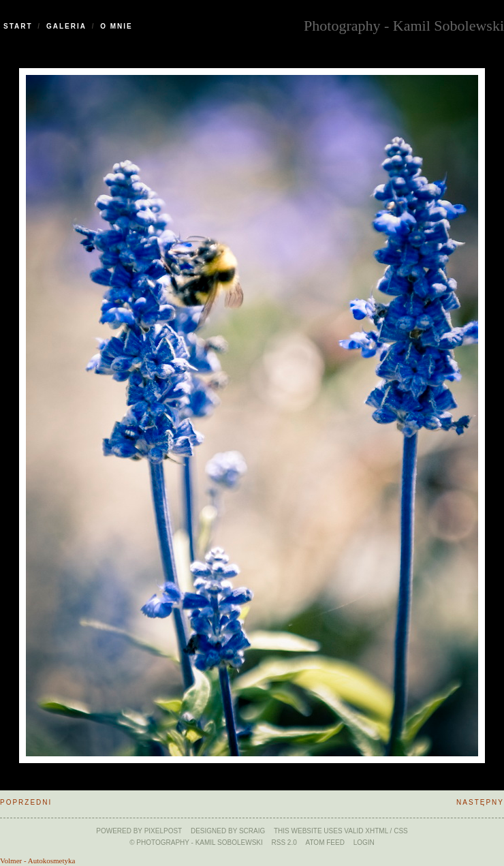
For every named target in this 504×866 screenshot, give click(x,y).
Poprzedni (26, 802)
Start (18, 26)
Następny (480, 802)
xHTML (377, 831)
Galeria (66, 26)
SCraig (252, 831)
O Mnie (116, 26)
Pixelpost (163, 831)
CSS (401, 831)
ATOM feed (325, 842)
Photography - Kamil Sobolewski (404, 24)
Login (364, 842)
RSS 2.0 (284, 842)
